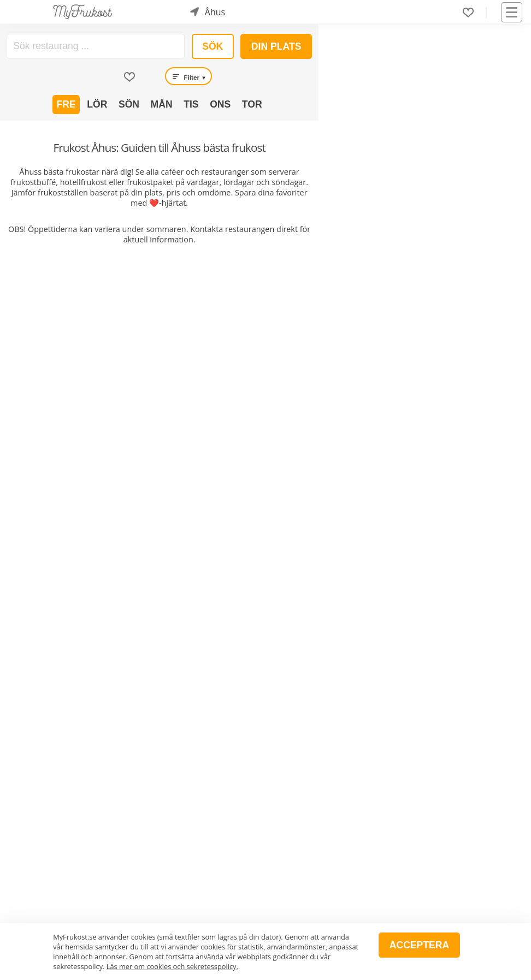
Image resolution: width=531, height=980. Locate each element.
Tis (191, 104)
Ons (220, 104)
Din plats (276, 46)
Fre (66, 104)
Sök (213, 46)
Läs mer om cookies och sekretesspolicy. (172, 966)
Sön (129, 104)
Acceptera (419, 945)
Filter (188, 76)
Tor (252, 104)
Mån (162, 104)
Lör (97, 104)
